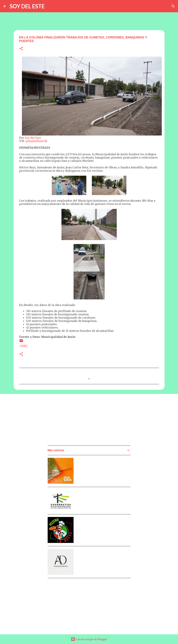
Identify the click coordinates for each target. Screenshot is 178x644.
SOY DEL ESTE (27, 6)
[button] (21, 49)
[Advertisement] (74, 421)
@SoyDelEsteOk (36, 141)
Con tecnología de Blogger (89, 639)
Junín (24, 346)
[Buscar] (173, 6)
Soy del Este (33, 138)
